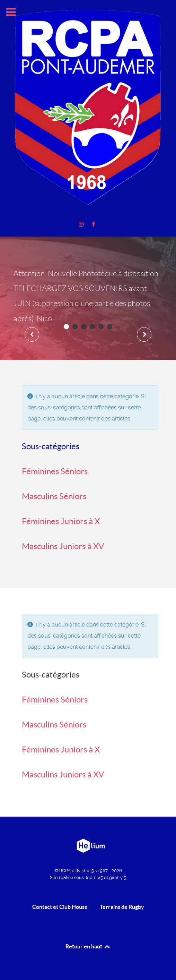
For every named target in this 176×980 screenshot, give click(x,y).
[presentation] (32, 334)
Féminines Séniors (55, 471)
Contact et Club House (60, 907)
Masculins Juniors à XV (63, 546)
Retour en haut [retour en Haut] (88, 946)
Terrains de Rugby (122, 907)
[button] (66, 327)
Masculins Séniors (54, 496)
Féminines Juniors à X (61, 521)
